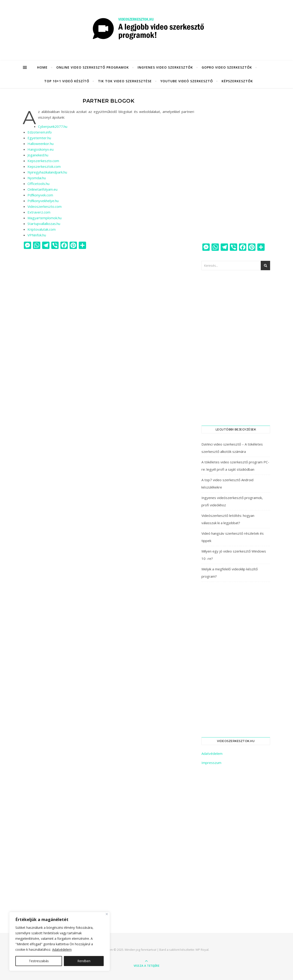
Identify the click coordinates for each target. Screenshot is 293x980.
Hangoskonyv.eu (41, 149)
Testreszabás (39, 961)
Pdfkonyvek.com (40, 195)
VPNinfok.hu (37, 235)
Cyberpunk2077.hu (53, 126)
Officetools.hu (38, 184)
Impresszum (211, 763)
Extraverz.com (39, 212)
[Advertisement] (236, 166)
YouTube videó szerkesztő (187, 81)
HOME (42, 67)
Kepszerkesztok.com (44, 166)
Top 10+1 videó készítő (67, 81)
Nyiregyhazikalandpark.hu (47, 172)
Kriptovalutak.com (42, 229)
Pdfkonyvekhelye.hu (43, 201)
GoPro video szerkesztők (227, 67)
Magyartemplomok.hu (45, 218)
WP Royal (202, 950)
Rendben (84, 961)
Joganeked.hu (38, 155)
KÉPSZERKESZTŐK (237, 81)
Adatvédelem (62, 949)
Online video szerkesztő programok (93, 67)
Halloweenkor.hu (41, 144)
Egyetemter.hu (39, 138)
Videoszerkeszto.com (45, 206)
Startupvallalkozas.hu (44, 224)
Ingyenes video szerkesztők (165, 67)
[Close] (107, 914)
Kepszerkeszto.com (43, 161)
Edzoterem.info (40, 132)
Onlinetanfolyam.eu (42, 189)
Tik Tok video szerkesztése (125, 81)
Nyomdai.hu (37, 178)
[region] (60, 941)
